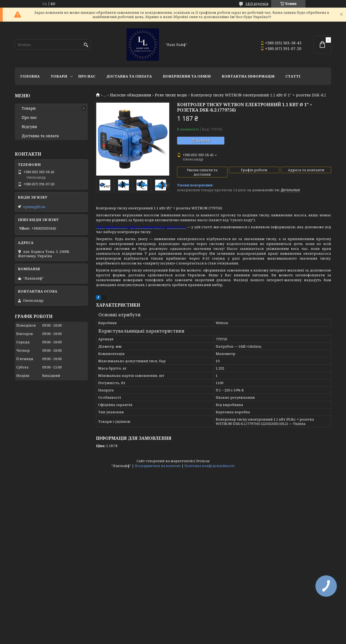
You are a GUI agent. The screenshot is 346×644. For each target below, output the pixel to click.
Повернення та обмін (187, 76)
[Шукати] (86, 45)
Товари (59, 76)
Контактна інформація (248, 76)
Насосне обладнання (131, 95)
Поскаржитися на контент (158, 466)
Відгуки (29, 127)
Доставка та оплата (129, 76)
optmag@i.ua (34, 207)
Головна (30, 76)
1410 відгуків (257, 4)
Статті (293, 76)
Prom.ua (203, 461)
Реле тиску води (171, 95)
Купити (203, 140)
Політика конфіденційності (209, 466)
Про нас (87, 76)
